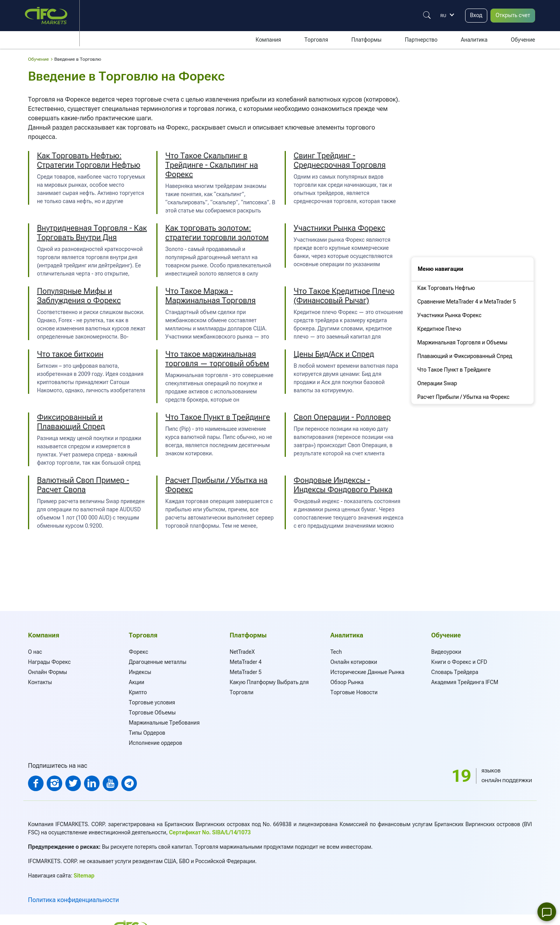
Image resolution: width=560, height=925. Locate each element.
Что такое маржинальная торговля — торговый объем (217, 359)
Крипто (138, 692)
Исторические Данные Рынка (367, 672)
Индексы (140, 672)
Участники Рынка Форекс (339, 228)
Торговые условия (152, 702)
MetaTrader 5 (245, 672)
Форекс (138, 652)
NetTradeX (242, 652)
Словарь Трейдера (455, 672)
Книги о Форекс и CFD (459, 662)
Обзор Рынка (347, 682)
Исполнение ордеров (155, 743)
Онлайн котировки (354, 662)
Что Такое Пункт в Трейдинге (218, 417)
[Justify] (422, 15)
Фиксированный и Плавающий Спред (71, 422)
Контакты (40, 682)
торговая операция (210, 501)
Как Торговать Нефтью (446, 288)
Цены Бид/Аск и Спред (334, 354)
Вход (472, 15)
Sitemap (84, 876)
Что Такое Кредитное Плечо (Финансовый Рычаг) (344, 296)
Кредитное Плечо (439, 329)
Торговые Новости (354, 692)
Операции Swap (437, 383)
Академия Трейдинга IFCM (465, 682)
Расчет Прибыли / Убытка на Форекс (463, 397)
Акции (136, 682)
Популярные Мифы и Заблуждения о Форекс (79, 296)
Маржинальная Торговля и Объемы (462, 342)
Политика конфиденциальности (73, 900)
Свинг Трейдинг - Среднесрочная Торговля (340, 160)
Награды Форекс (49, 662)
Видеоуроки (446, 652)
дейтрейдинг (114, 265)
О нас (35, 652)
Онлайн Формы (47, 672)
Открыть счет (511, 15)
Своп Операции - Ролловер (342, 417)
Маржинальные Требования (164, 723)
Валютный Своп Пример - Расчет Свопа (83, 485)
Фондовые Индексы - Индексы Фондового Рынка (343, 485)
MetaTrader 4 (245, 662)
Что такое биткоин (70, 354)
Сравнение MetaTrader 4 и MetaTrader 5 (467, 302)
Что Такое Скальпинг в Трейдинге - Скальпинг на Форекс (212, 165)
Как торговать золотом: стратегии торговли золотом (217, 233)
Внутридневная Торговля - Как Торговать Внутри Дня (92, 233)
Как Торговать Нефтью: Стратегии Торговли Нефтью (89, 160)
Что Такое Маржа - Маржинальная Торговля (210, 296)
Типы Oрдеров (147, 733)
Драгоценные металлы (157, 662)
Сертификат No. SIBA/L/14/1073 (210, 832)
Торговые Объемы (152, 713)
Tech (336, 652)
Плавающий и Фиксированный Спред (465, 356)
